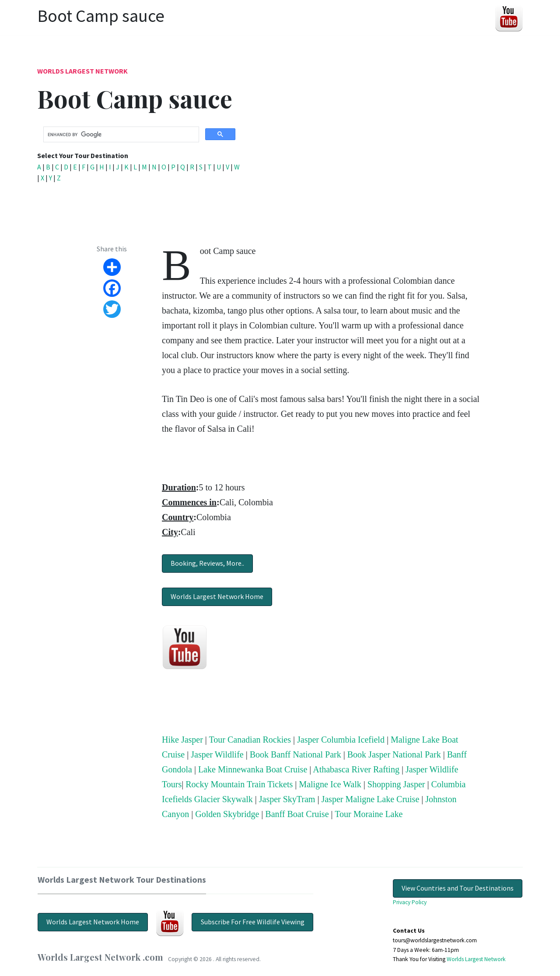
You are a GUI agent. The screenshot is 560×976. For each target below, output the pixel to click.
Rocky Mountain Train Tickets (239, 784)
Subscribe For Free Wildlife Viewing (253, 922)
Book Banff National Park (296, 754)
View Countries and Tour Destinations (458, 888)
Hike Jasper (182, 740)
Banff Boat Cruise (297, 814)
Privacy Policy (410, 902)
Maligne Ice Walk (330, 784)
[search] (120, 135)
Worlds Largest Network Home (217, 596)
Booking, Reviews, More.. (207, 563)
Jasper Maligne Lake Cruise (370, 799)
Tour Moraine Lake (369, 814)
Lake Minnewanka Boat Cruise (253, 769)
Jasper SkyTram (287, 799)
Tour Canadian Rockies (250, 740)
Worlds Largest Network (82, 71)
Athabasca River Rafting (356, 769)
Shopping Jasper (396, 784)
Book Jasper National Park (394, 754)
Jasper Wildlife (217, 754)
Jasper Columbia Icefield (341, 740)
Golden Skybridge (227, 814)
